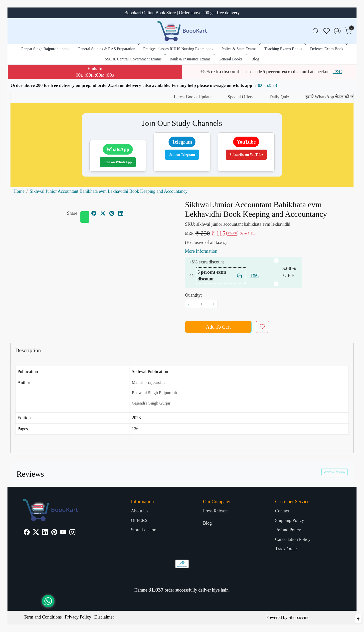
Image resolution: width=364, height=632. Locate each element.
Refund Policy (288, 530)
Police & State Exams (241, 49)
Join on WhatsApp (118, 162)
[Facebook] (27, 533)
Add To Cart (218, 327)
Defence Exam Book (328, 49)
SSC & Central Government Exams (135, 59)
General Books (232, 59)
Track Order (286, 549)
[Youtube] (63, 533)
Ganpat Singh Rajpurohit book (45, 49)
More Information (201, 251)
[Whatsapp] (85, 217)
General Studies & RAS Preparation (108, 49)
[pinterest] (112, 213)
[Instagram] (72, 533)
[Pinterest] (54, 533)
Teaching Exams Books (285, 49)
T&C (337, 72)
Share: (73, 213)
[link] (316, 31)
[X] (36, 533)
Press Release (215, 511)
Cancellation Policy (293, 539)
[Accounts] (337, 31)
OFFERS (139, 520)
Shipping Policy (290, 520)
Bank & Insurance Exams (192, 59)
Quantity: (193, 295)
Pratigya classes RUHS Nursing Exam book (178, 49)
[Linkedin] (45, 533)
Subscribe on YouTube (246, 155)
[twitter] (103, 213)
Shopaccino (299, 618)
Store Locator (143, 530)
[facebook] (94, 213)
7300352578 (266, 85)
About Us (140, 511)
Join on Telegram (182, 155)
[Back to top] (358, 619)
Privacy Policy (78, 617)
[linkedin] (121, 213)
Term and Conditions (43, 617)
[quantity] (201, 304)
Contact (282, 511)
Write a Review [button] (334, 472)
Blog (255, 59)
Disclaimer (104, 617)
